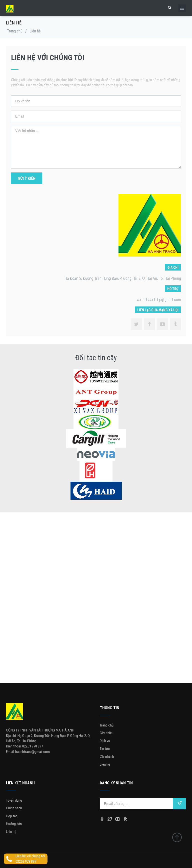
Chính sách (14, 808)
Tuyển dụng (14, 800)
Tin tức (105, 749)
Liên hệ (105, 764)
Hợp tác (12, 816)
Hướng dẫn (14, 824)
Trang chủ (15, 31)
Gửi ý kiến (27, 178)
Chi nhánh (107, 756)
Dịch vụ (105, 741)
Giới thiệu (107, 733)
